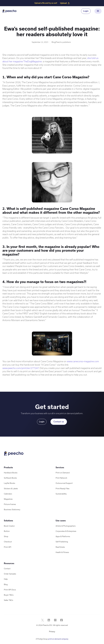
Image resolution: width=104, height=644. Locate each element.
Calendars (8, 494)
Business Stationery (12, 509)
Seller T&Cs (9, 600)
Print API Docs (10, 590)
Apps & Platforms (63, 536)
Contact (7, 569)
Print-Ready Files (63, 489)
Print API (8, 547)
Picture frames (10, 504)
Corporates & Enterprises (66, 531)
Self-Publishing (62, 542)
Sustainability (61, 494)
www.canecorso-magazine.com (83, 361)
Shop (6, 536)
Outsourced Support (64, 483)
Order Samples (10, 574)
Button (7, 531)
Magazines (8, 499)
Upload (65, 3)
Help (6, 579)
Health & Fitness (62, 552)
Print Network (61, 478)
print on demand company (58, 639)
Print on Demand (63, 473)
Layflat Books (10, 483)
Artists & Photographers (66, 526)
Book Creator (9, 526)
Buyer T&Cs (9, 595)
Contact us (59, 422)
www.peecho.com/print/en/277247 (21, 368)
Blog (6, 584)
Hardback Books (11, 473)
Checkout (8, 542)
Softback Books (10, 478)
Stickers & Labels (11, 489)
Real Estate (60, 547)
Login (86, 11)
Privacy (52, 631)
